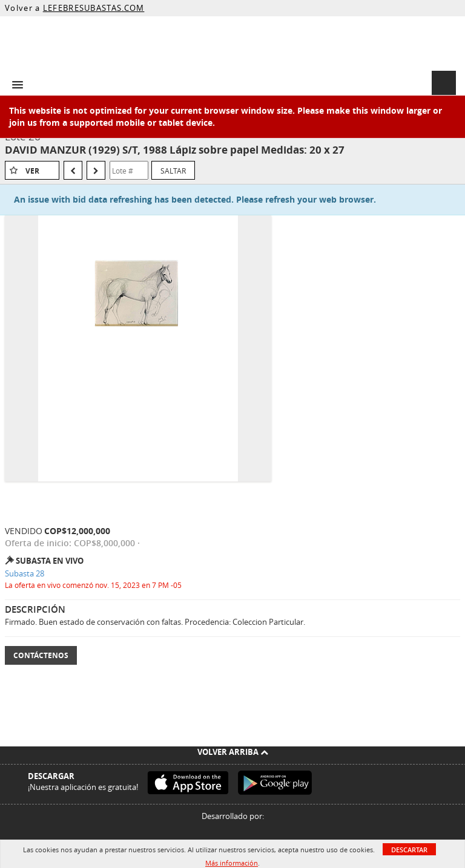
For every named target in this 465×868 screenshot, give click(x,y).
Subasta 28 (25, 573)
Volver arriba (233, 752)
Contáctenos (41, 655)
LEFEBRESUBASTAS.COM (94, 8)
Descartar (409, 850)
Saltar (173, 171)
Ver (32, 171)
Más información (232, 863)
